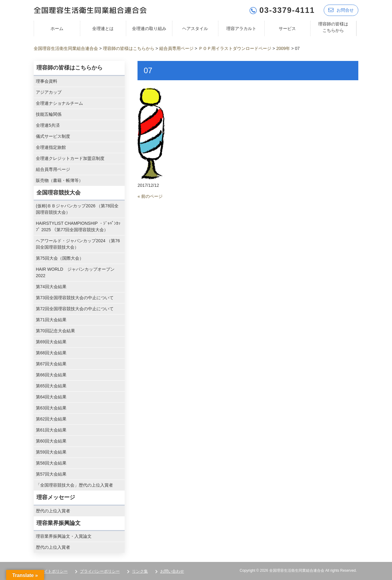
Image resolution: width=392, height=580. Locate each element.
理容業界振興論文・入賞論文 (64, 536)
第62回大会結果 (51, 419)
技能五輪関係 (49, 114)
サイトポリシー (54, 571)
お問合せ (341, 10)
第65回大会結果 (51, 386)
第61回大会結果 (51, 430)
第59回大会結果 (51, 452)
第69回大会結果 (51, 342)
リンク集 (140, 571)
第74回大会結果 (51, 287)
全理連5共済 (48, 125)
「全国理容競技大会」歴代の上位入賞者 (74, 485)
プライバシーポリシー (100, 571)
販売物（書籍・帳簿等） (59, 180)
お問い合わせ (172, 571)
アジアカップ (49, 92)
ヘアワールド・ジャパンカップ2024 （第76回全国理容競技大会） (78, 244)
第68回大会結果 (51, 353)
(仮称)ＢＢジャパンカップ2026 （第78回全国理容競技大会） (77, 209)
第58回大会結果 (51, 463)
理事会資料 (47, 81)
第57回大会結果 (51, 474)
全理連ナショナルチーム (59, 103)
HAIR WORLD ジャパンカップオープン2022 (75, 272)
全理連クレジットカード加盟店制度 (70, 158)
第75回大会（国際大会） (60, 258)
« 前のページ (150, 196)
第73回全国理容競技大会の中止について (75, 298)
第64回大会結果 (51, 397)
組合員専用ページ (53, 169)
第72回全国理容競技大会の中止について (75, 309)
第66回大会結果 (51, 375)
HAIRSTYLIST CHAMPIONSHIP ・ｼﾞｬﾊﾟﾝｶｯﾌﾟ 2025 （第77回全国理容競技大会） (78, 226)
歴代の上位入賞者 (53, 511)
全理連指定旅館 (51, 147)
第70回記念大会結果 (55, 331)
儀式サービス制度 (53, 136)
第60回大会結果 (51, 441)
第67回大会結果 (51, 364)
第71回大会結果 (51, 320)
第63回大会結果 (51, 408)
